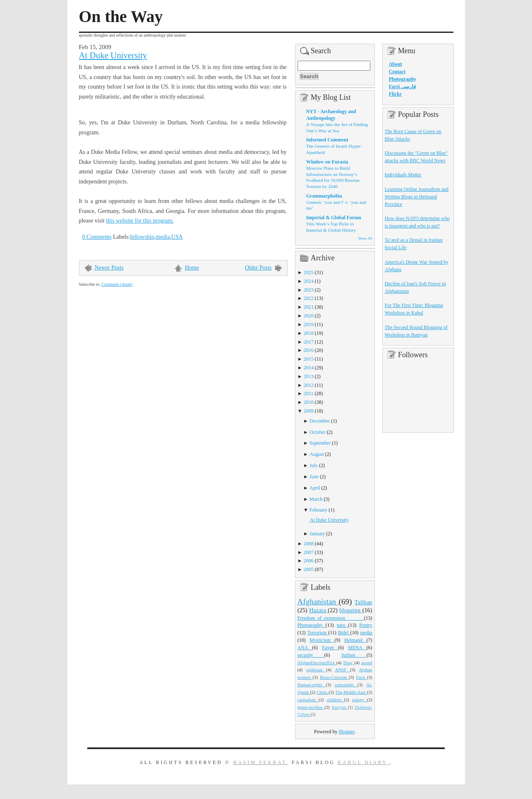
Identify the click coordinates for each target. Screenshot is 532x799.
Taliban (363, 602)
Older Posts (258, 268)
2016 (309, 350)
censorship (346, 685)
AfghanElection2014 (317, 663)
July (314, 465)
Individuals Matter (403, 175)
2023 (309, 290)
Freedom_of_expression (331, 618)
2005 (309, 569)
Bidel (344, 633)
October (318, 432)
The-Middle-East (351, 692)
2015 (309, 359)
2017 (309, 342)
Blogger (347, 732)
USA (177, 237)
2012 (309, 385)
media (163, 237)
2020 (309, 316)
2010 (309, 402)
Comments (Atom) (117, 284)
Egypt (330, 648)
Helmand (355, 640)
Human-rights (312, 685)
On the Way (121, 17)
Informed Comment (327, 140)
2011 (309, 393)
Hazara (319, 610)
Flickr (395, 94)
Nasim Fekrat (260, 762)
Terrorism (318, 633)
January (317, 534)
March (316, 499)
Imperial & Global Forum (334, 218)
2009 (309, 411)
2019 (309, 324)
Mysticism (322, 640)
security (311, 655)
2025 (309, 272)
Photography (312, 625)
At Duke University (113, 55)
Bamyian (340, 707)
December (320, 421)
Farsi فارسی (403, 87)
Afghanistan (318, 602)
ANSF (342, 670)
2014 (309, 368)
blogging (351, 610)
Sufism (354, 655)
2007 (309, 552)
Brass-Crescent (334, 677)
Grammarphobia (324, 196)
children (335, 700)
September (320, 443)
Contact (397, 72)
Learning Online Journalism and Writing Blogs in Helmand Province (417, 197)
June (314, 477)
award (367, 663)
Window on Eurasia (327, 162)
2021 (309, 307)
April (315, 488)
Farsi (362, 677)
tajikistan (316, 670)
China (323, 692)
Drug (349, 663)
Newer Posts (109, 268)
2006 (309, 561)
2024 (309, 281)
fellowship (142, 237)
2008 (309, 544)
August (317, 454)
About (396, 64)
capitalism (308, 700)
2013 (309, 376)
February (319, 510)
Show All (365, 238)
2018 (309, 333)
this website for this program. (140, 221)
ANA (305, 648)
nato (342, 625)
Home (192, 268)
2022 (309, 298)
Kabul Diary (364, 762)
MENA (357, 648)
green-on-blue (311, 707)
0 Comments (97, 237)
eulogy (360, 700)
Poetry (366, 625)
